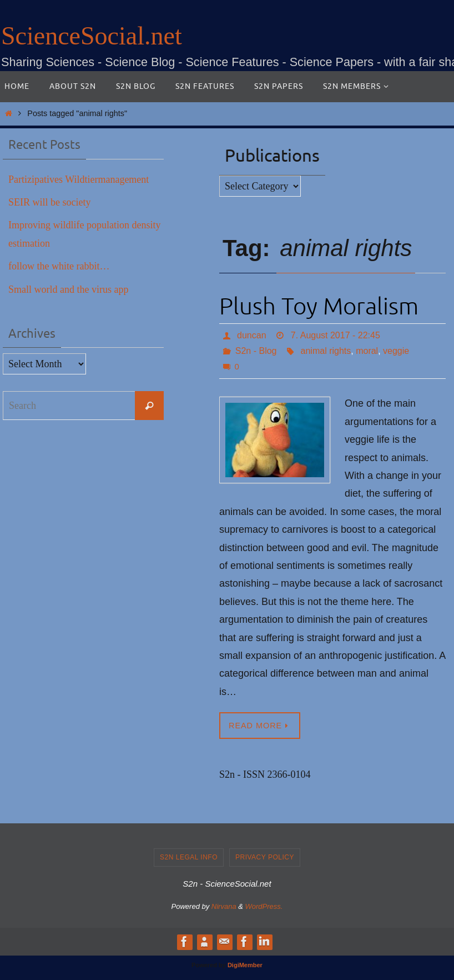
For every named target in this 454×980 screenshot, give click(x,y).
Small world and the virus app (68, 289)
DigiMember (245, 965)
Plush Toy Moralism (319, 307)
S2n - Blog (256, 351)
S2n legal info (189, 857)
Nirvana (224, 906)
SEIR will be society (49, 202)
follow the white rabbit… (59, 266)
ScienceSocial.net (92, 36)
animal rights (326, 351)
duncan (252, 335)
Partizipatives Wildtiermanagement (79, 179)
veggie (396, 351)
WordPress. (264, 906)
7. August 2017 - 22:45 (336, 335)
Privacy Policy (265, 857)
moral (367, 351)
